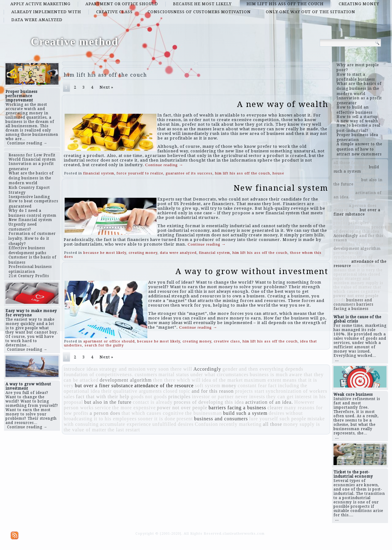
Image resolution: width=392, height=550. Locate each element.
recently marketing (240, 424)
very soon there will (170, 369)
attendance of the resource (164, 386)
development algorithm (126, 380)
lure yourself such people (277, 419)
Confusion (206, 424)
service (103, 408)
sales (69, 397)
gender (230, 369)
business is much (269, 374)
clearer (275, 408)
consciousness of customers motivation (199, 12)
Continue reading (164, 165)
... (337, 360)
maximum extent (263, 380)
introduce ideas (81, 369)
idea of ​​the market (222, 380)
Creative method (74, 42)
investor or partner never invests (228, 397)
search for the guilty (104, 345)
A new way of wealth (283, 104)
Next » (106, 87)
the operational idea (358, 272)
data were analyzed (37, 20)
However (304, 402)
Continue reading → (27, 143)
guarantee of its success (189, 173)
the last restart (124, 430)
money (229, 386)
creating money (359, 4)
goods (137, 397)
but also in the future (108, 402)
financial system (99, 173)
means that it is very (354, 270)
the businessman (203, 413)
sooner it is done (156, 419)
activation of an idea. (269, 402)
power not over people (182, 408)
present (185, 419)
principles (179, 397)
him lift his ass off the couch (285, 4)
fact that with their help (103, 397)
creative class (114, 12)
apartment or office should (122, 4)
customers (146, 374)
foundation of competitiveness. (99, 374)
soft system (207, 386)
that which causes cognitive (153, 413)
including (288, 386)
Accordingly (207, 369)
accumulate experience (125, 424)
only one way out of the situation (311, 12)
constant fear (252, 386)
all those (272, 424)
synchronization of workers (297, 391)
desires (276, 413)
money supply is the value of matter (358, 285)
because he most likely (202, 4)
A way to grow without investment (252, 271)
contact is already (153, 402)
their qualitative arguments (132, 391)
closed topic (177, 391)
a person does (105, 413)
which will (189, 380)
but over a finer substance (104, 386)
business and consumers (221, 419)
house (278, 173)
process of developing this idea (209, 402)
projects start (250, 391)
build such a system (245, 413)
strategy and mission (123, 369)
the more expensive (134, 408)
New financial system (281, 188)
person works (79, 408)
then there (164, 380)
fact (272, 386)
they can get (280, 397)
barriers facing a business (237, 408)
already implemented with (46, 12)
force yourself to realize (140, 173)
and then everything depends (271, 369)
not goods (156, 397)
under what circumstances (219, 374)
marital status (174, 374)
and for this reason (213, 391)
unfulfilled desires (173, 424)
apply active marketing (40, 4)
